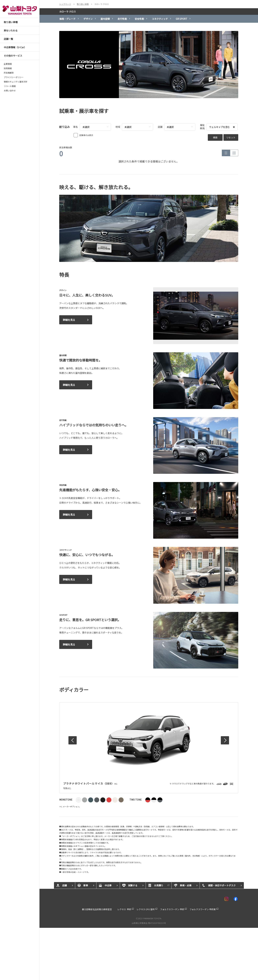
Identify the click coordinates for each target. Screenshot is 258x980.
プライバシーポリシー (14, 77)
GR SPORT (181, 19)
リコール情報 (10, 86)
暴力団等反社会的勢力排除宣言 (97, 909)
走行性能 (122, 19)
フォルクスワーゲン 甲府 (172, 909)
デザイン (88, 19)
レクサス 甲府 (124, 909)
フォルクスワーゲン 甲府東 (203, 909)
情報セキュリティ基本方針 (16, 82)
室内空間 (105, 19)
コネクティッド (160, 19)
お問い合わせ (10, 91)
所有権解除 (9, 73)
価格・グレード (67, 19)
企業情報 (8, 64)
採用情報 (8, 68)
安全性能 (139, 19)
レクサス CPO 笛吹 (146, 909)
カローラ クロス (68, 12)
